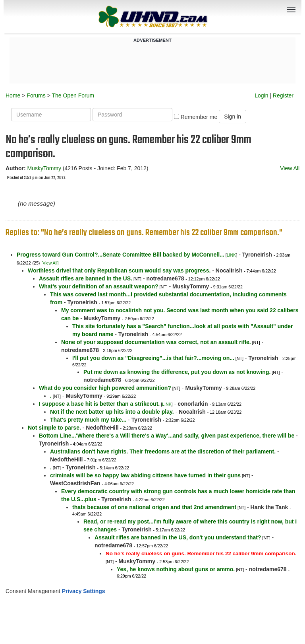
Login (261, 95)
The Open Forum (73, 95)
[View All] (50, 263)
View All (290, 168)
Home (13, 95)
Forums (36, 95)
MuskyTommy (44, 168)
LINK (232, 255)
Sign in (233, 117)
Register (283, 95)
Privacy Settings (84, 591)
